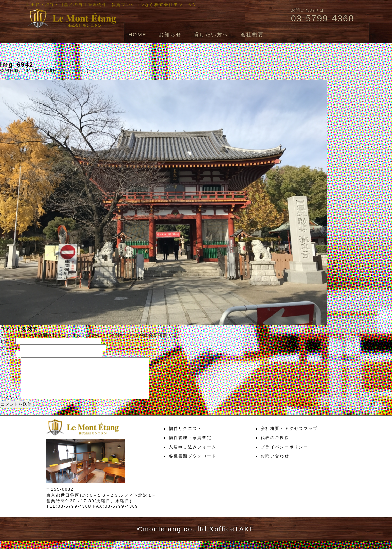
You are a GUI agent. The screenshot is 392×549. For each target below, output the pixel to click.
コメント (10, 406)
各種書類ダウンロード (193, 464)
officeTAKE (234, 537)
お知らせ (170, 35)
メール (9, 348)
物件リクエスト (185, 437)
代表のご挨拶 (275, 446)
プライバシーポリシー (284, 455)
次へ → (26, 77)
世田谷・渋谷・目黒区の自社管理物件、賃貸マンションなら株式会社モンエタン (112, 5)
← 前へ (8, 77)
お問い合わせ (275, 464)
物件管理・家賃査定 (190, 446)
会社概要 (252, 35)
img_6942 (101, 71)
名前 (7, 341)
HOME (137, 35)
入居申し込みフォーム (193, 455)
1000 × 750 (71, 71)
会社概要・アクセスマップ (289, 437)
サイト (7, 354)
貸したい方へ (211, 35)
